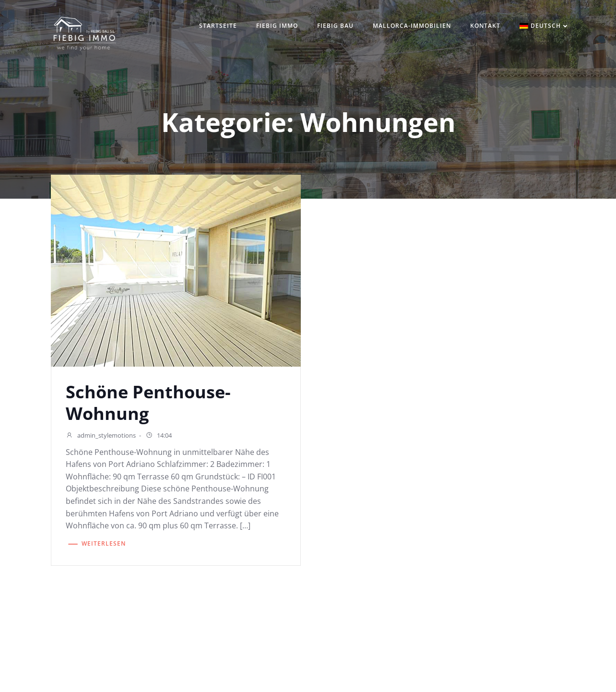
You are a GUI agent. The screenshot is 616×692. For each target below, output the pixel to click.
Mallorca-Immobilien (412, 26)
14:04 (159, 436)
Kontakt (485, 26)
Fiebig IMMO (277, 26)
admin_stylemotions (101, 436)
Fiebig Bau (335, 26)
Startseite (218, 26)
